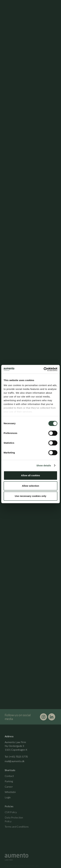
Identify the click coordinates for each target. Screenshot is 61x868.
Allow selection (30, 486)
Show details (44, 465)
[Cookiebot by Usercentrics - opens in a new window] (44, 369)
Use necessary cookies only (30, 496)
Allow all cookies (31, 475)
